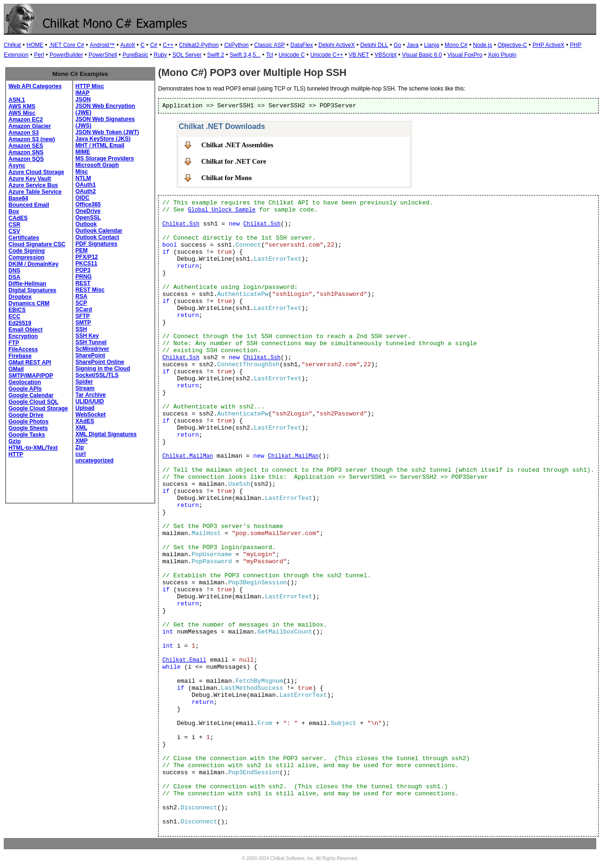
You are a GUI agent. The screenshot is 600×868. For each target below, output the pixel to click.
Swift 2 (216, 55)
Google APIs (25, 389)
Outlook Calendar (99, 231)
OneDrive (88, 211)
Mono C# (456, 45)
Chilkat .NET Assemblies (237, 145)
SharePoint (90, 355)
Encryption (23, 336)
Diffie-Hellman (27, 284)
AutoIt (127, 45)
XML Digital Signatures (106, 434)
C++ (168, 45)
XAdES (85, 421)
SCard (84, 309)
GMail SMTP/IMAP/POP (31, 372)
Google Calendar (31, 395)
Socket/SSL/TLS (97, 375)
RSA (81, 296)
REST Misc (90, 290)
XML (81, 428)
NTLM (83, 178)
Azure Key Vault (30, 179)
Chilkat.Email (184, 660)
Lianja (432, 45)
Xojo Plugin (502, 55)
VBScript (385, 55)
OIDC (83, 198)
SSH (81, 329)
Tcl (270, 55)
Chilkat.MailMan (188, 456)
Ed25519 (20, 323)
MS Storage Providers (105, 159)
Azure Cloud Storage (36, 172)
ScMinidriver (92, 349)
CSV (14, 231)
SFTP (83, 316)
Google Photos (28, 422)
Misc (82, 172)
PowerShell (103, 55)
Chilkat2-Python (199, 45)
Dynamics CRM (29, 303)
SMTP (83, 323)
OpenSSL (88, 218)
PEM (82, 250)
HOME (35, 45)
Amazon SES (26, 146)
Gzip (15, 441)
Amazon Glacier (30, 126)
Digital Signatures (32, 290)
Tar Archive (91, 395)
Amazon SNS (26, 152)
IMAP (83, 93)
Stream (85, 388)
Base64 (18, 198)
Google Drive (26, 415)
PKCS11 (87, 264)
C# (154, 45)
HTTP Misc (90, 86)
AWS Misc (22, 113)
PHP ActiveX (548, 45)
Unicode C (292, 55)
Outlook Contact (97, 237)
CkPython (236, 45)
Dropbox (20, 297)
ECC (14, 317)
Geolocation (25, 382)
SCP (81, 303)
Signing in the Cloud (103, 369)
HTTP (16, 454)
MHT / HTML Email (100, 145)
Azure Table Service (35, 192)
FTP (14, 343)
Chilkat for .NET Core (234, 161)
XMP (82, 441)
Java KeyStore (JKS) (103, 139)
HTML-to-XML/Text (33, 448)
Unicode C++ (327, 55)
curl (81, 454)
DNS (14, 271)
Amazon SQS (26, 159)
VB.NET (359, 55)
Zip (80, 447)
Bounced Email (29, 205)
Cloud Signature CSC (37, 244)
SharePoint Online (100, 362)
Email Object (26, 330)
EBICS (17, 310)
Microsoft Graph (97, 165)
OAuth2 (86, 191)
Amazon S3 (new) (32, 139)
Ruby (160, 55)
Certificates (24, 238)
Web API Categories (35, 86)
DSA (14, 277)
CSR (14, 225)
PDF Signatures (96, 244)
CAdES (18, 218)
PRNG (84, 277)
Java (413, 45)
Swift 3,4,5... (245, 55)
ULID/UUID (90, 401)
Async (17, 166)
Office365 (88, 204)
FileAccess (23, 349)
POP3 (83, 270)
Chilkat (12, 45)
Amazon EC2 (26, 120)
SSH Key (87, 336)
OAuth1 (86, 185)
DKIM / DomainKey (34, 264)
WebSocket (91, 415)
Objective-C (513, 45)
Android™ (102, 45)
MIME (83, 152)
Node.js (482, 45)
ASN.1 (17, 100)
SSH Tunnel (91, 342)
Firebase (20, 356)
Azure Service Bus (33, 185)
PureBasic (135, 55)
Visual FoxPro (465, 55)
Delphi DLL (374, 45)
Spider (84, 382)
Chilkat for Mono (227, 178)
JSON (83, 99)
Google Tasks (27, 435)
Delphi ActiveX (337, 45)
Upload (85, 408)
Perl (39, 55)
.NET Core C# (66, 45)
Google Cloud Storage (38, 408)
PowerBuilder (66, 55)
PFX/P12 (87, 257)
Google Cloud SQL (34, 402)
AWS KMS (22, 106)
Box (14, 211)
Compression (27, 257)
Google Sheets (28, 428)
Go (397, 45)
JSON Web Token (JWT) (107, 132)
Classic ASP (270, 45)
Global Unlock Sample (222, 210)
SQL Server (187, 55)
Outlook (86, 224)
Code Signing (27, 251)
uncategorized (95, 460)
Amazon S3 (24, 133)
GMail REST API (30, 362)
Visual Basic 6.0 (422, 55)
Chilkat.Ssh (181, 224)
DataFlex (302, 45)
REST (83, 283)
